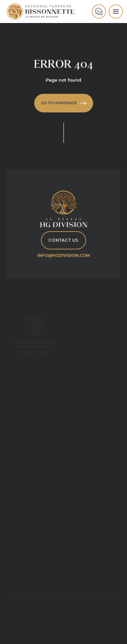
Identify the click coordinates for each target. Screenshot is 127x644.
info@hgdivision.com (63, 256)
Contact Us (63, 240)
